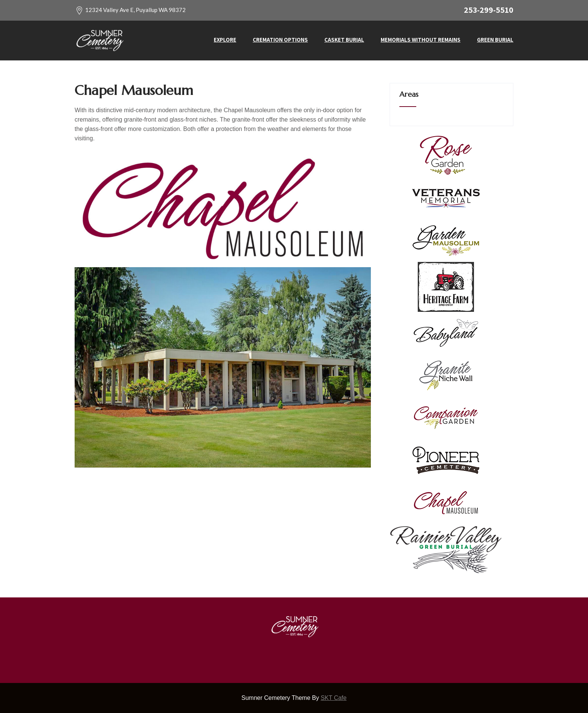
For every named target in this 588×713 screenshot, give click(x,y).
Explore (225, 40)
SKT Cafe (334, 698)
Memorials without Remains (421, 40)
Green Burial (495, 40)
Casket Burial (344, 40)
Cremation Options (280, 40)
